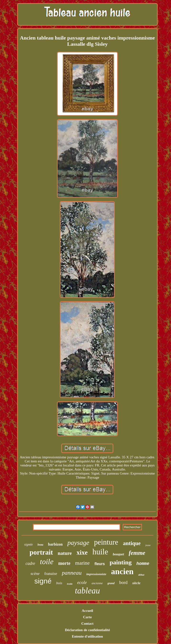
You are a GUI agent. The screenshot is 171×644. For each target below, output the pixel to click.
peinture (106, 542)
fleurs (100, 564)
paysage (78, 543)
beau (40, 545)
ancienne (97, 583)
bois (59, 583)
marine (83, 563)
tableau (88, 591)
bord (123, 582)
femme (137, 553)
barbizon (55, 544)
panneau (72, 573)
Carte (88, 617)
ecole (82, 582)
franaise (51, 574)
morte (64, 563)
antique (132, 543)
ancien (122, 571)
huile (100, 552)
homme (143, 564)
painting (121, 562)
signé (43, 581)
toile (47, 562)
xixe (82, 552)
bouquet (118, 554)
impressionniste (96, 574)
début (141, 575)
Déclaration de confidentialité (87, 630)
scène (35, 574)
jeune (148, 545)
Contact (88, 624)
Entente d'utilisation (87, 636)
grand (111, 583)
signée (29, 544)
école (70, 584)
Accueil (87, 611)
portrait (41, 552)
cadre (30, 563)
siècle (136, 583)
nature (65, 553)
